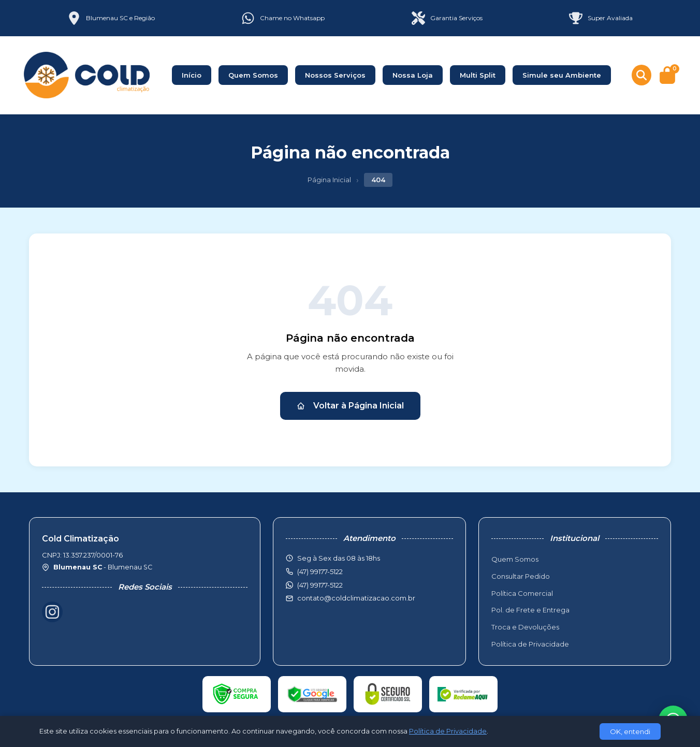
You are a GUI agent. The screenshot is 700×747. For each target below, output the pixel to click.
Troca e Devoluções (525, 627)
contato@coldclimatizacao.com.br (356, 598)
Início (192, 75)
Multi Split (478, 75)
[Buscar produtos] (641, 75)
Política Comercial (522, 593)
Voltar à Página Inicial (350, 406)
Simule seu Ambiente (562, 75)
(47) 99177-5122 (320, 585)
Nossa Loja (413, 75)
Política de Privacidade (530, 644)
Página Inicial (329, 180)
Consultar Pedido (521, 576)
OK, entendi (630, 731)
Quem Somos (253, 75)
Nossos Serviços (335, 75)
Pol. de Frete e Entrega (530, 610)
